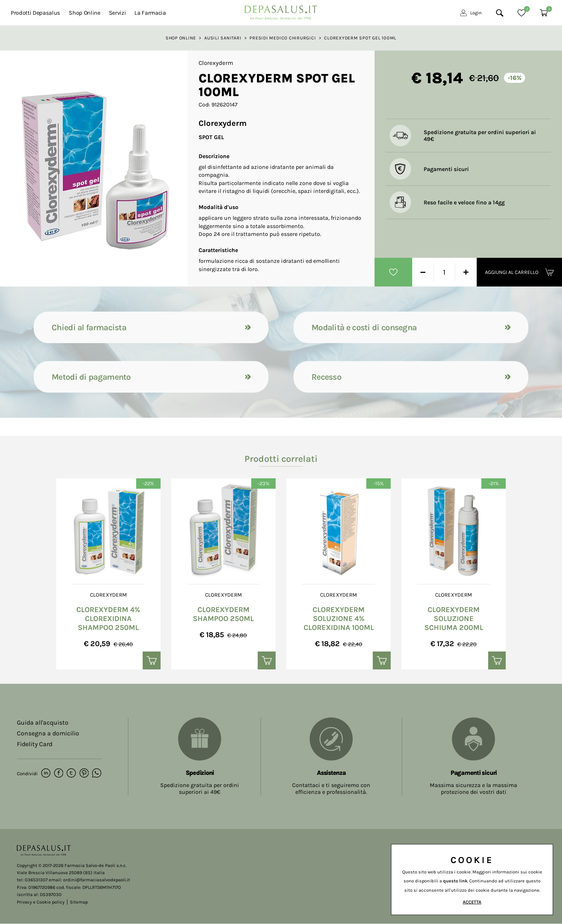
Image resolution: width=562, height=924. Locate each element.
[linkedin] (46, 774)
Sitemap (79, 902)
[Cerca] (500, 13)
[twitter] (71, 774)
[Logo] (281, 11)
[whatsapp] (96, 774)
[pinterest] (83, 774)
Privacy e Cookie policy (41, 902)
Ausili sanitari (223, 38)
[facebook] (58, 774)
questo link (455, 881)
